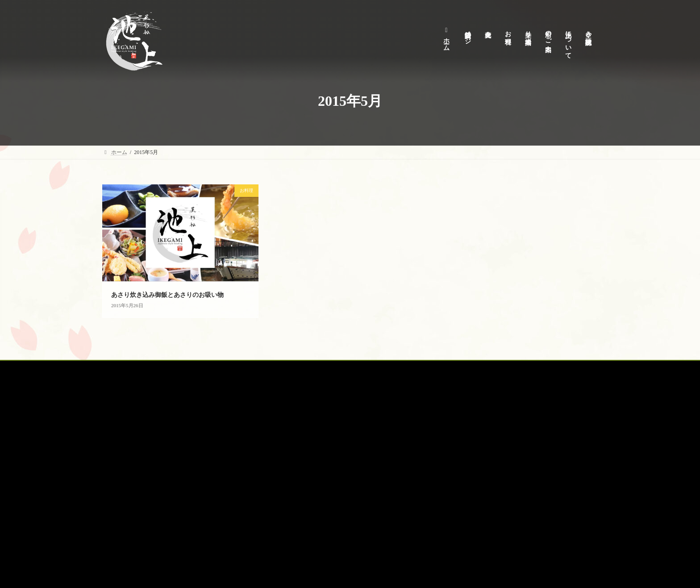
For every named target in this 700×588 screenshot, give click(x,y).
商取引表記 (291, 467)
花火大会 (221, 369)
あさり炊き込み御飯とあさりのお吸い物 (167, 295)
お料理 (258, 369)
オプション (387, 369)
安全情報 (288, 482)
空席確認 (429, 369)
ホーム (119, 369)
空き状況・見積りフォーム (309, 497)
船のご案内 (342, 369)
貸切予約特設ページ (169, 369)
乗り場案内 (297, 369)
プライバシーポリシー (304, 451)
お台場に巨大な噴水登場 (538, 521)
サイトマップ (293, 513)
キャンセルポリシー (301, 435)
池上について (293, 420)
